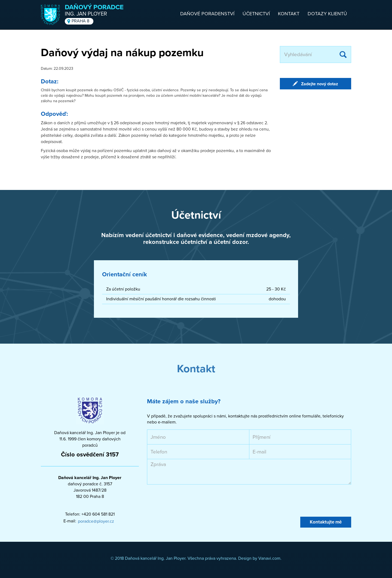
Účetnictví (256, 14)
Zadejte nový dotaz (320, 84)
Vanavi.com (269, 558)
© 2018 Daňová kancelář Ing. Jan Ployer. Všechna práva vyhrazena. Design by (184, 558)
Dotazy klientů (327, 14)
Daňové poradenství (207, 14)
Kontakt (289, 14)
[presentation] (188, 501)
